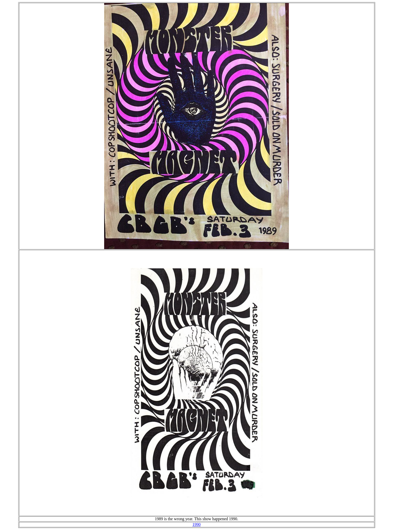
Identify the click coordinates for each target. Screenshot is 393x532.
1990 (196, 524)
